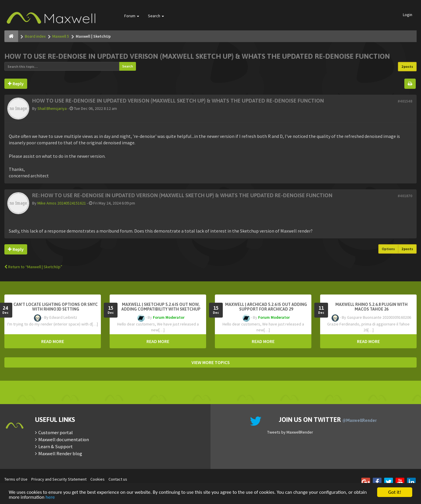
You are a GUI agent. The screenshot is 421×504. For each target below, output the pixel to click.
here (50, 497)
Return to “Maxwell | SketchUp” (33, 267)
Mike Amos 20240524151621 (62, 203)
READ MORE (53, 341)
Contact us (118, 479)
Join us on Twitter (328, 420)
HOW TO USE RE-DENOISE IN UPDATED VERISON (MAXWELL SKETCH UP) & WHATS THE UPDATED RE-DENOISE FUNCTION (197, 56)
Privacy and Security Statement (59, 479)
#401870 (405, 196)
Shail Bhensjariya (52, 108)
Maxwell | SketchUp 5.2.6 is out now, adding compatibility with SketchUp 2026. (161, 309)
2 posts (407, 66)
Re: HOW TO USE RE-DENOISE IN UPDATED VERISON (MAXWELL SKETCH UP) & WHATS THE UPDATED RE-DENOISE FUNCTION (182, 195)
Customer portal (56, 432)
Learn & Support (56, 446)
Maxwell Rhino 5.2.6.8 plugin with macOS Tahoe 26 (371, 307)
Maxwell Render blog (60, 453)
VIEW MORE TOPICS (211, 362)
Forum (132, 16)
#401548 (405, 101)
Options (388, 249)
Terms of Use (16, 479)
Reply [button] (16, 84)
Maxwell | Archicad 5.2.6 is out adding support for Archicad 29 (266, 307)
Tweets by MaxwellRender (290, 432)
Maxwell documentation (64, 439)
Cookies (98, 479)
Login (408, 15)
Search (156, 16)
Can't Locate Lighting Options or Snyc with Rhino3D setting (56, 307)
